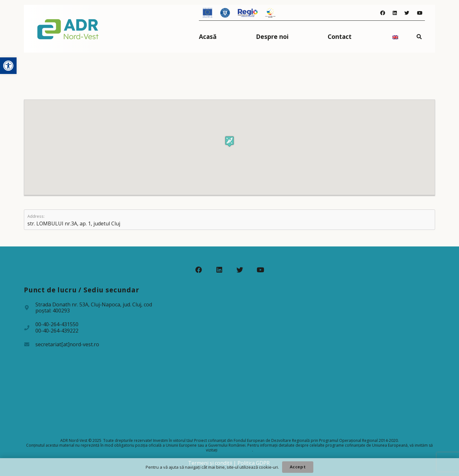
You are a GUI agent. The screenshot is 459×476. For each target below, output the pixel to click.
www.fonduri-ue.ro (235, 450)
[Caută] (419, 37)
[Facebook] (383, 13)
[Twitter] (407, 13)
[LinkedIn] (395, 13)
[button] (8, 66)
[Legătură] (68, 29)
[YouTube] (420, 13)
